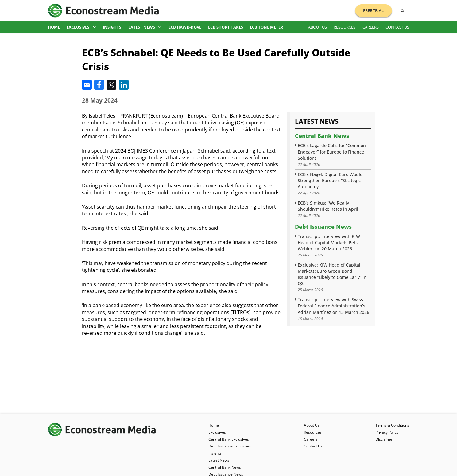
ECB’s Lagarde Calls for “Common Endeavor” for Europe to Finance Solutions (332, 152)
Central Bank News (322, 136)
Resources (345, 27)
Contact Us (397, 27)
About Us (318, 27)
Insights (112, 27)
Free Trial (373, 10)
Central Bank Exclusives (229, 439)
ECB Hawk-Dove (185, 27)
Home (54, 27)
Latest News (145, 27)
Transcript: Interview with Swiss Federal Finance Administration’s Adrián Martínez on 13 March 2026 (333, 306)
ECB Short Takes (226, 27)
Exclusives (81, 27)
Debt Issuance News (323, 227)
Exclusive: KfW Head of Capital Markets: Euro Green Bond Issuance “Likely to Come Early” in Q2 (332, 274)
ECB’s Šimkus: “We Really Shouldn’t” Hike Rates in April (328, 206)
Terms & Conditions (392, 425)
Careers (371, 27)
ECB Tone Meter (267, 27)
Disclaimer (385, 439)
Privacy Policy (387, 432)
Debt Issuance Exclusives (230, 446)
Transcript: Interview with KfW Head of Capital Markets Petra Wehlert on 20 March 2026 (329, 242)
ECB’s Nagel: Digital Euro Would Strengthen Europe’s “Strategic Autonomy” (330, 180)
